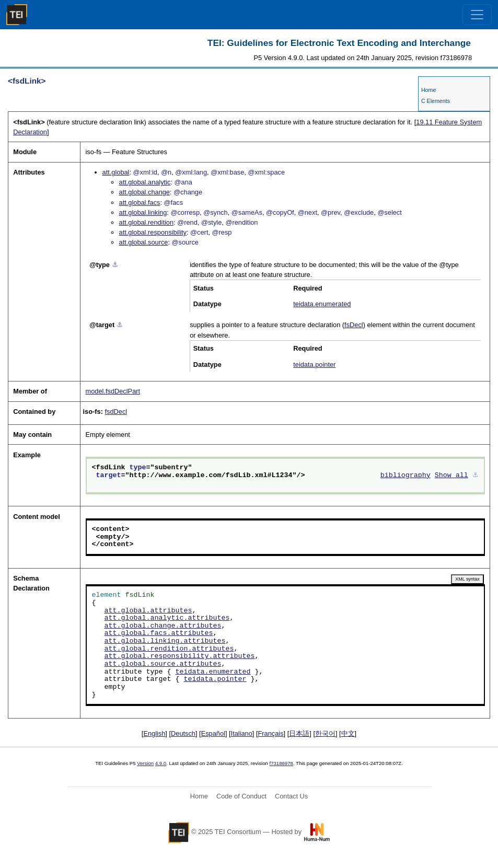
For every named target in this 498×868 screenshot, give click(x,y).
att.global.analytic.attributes (167, 618)
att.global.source (144, 242)
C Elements (436, 101)
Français (271, 733)
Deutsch (183, 733)
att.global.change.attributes (163, 626)
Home (428, 90)
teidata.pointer (314, 364)
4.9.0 (161, 763)
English (154, 733)
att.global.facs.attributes (159, 633)
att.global (116, 172)
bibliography (406, 476)
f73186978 (281, 763)
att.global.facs (140, 202)
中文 (348, 733)
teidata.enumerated (322, 304)
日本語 (299, 733)
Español (213, 733)
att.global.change (144, 192)
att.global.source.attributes (163, 664)
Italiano (242, 733)
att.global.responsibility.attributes (180, 656)
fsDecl (354, 325)
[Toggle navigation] (477, 15)
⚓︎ (115, 265)
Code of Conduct (241, 796)
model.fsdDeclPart (113, 391)
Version (145, 763)
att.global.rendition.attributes (169, 649)
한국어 (325, 733)
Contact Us (291, 796)
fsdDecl (116, 412)
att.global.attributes (148, 611)
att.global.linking (143, 212)
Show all (451, 476)
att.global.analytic (145, 182)
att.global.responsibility (153, 232)
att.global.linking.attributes (165, 641)
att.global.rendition (147, 222)
